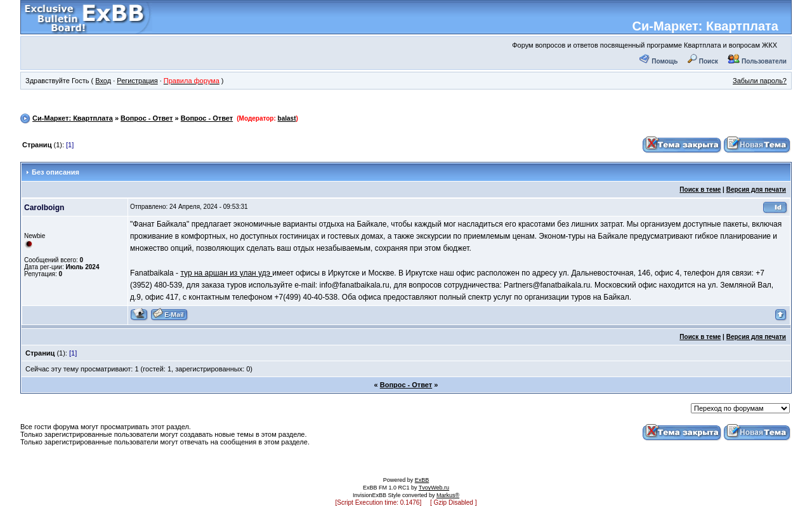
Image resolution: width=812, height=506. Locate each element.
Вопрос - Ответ (147, 118)
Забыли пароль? (760, 81)
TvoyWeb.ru (434, 488)
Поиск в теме (700, 190)
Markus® (448, 495)
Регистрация (137, 81)
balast (287, 118)
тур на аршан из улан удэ (226, 273)
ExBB (422, 480)
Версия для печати (756, 190)
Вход (103, 81)
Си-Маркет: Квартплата (705, 26)
